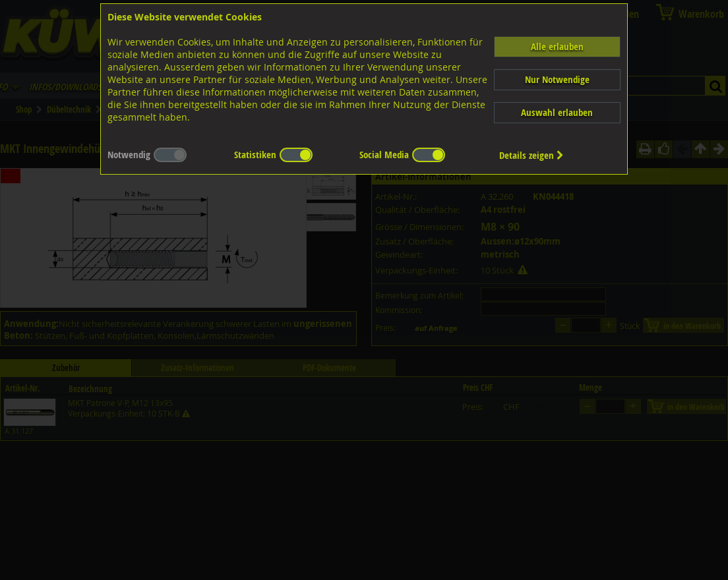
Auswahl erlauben (557, 112)
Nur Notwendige (557, 79)
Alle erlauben (557, 46)
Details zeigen (531, 155)
